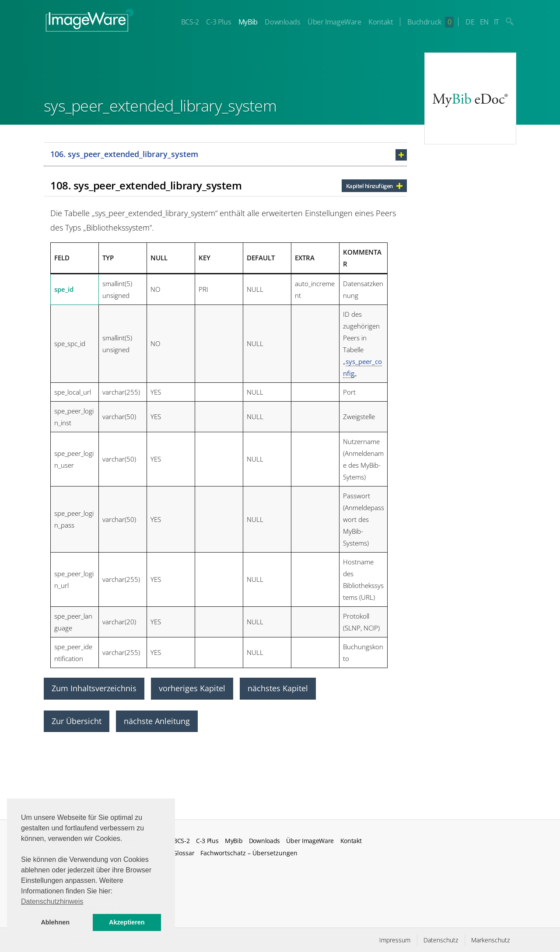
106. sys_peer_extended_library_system (124, 154)
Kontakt (381, 22)
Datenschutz (441, 940)
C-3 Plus (219, 22)
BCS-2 (190, 22)
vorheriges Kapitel (192, 688)
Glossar (184, 853)
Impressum (395, 940)
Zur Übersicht (77, 721)
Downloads (282, 22)
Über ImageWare (334, 22)
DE (470, 22)
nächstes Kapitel (278, 688)
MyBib (248, 22)
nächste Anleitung (157, 721)
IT (497, 22)
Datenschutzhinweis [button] (52, 901)
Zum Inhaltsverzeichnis (94, 688)
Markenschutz (490, 940)
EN (484, 22)
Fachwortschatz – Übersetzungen (249, 853)
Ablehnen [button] (55, 922)
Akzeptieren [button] (127, 922)
